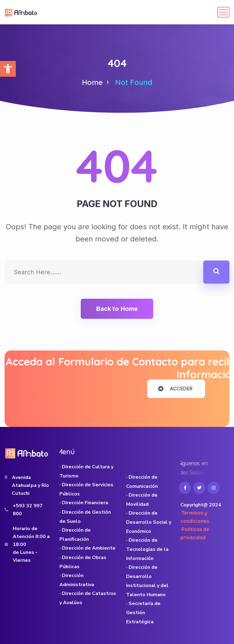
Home (92, 82)
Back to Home (117, 309)
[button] (8, 69)
